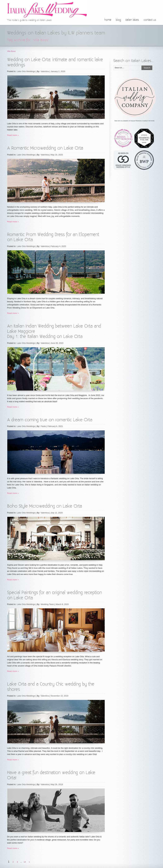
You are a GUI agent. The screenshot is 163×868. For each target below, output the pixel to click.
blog (118, 20)
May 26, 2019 (57, 784)
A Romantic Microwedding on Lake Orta (45, 148)
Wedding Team (47, 604)
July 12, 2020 (57, 513)
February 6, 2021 (55, 426)
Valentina (45, 71)
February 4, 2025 (58, 246)
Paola (43, 426)
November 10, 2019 (59, 696)
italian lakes (132, 20)
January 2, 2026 (58, 71)
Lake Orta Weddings (26, 71)
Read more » (13, 135)
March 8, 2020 (62, 604)
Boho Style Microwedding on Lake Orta (45, 506)
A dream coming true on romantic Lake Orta (50, 420)
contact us (150, 20)
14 (25, 862)
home (108, 20)
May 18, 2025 (57, 155)
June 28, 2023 (57, 343)
